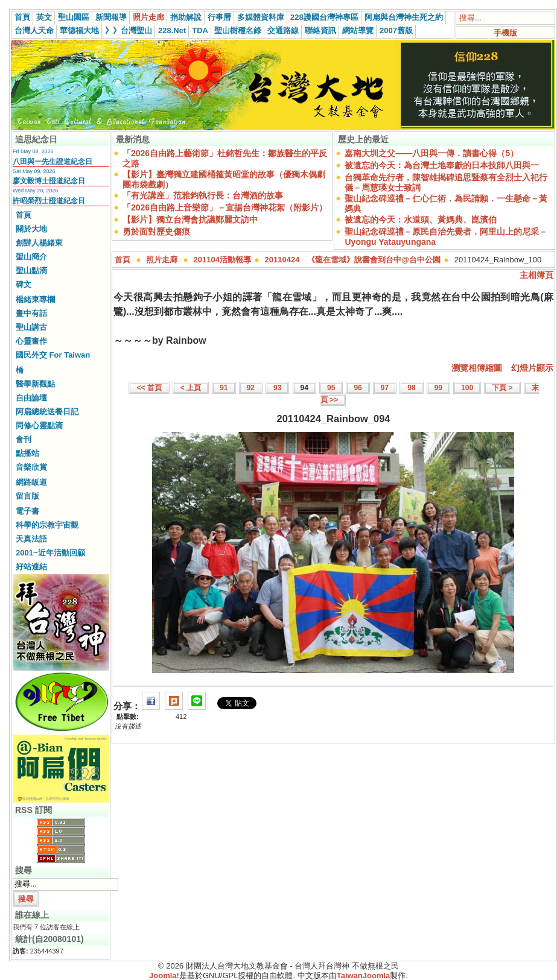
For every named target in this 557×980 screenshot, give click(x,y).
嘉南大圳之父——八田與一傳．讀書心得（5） (431, 153)
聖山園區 (74, 17)
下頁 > (502, 388)
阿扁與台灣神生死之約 (404, 17)
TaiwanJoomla (364, 975)
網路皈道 (31, 482)
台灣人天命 (34, 30)
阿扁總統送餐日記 (47, 412)
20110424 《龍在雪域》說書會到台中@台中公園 (353, 260)
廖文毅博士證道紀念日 (49, 181)
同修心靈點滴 (39, 425)
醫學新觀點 (35, 384)
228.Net (172, 30)
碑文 (24, 284)
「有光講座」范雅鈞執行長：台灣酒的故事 (203, 195)
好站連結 (31, 567)
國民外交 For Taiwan (53, 355)
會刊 (24, 439)
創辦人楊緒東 (39, 243)
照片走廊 (148, 17)
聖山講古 (31, 327)
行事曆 (219, 17)
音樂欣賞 (31, 467)
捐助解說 (186, 17)
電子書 (27, 511)
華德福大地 (79, 30)
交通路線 (283, 30)
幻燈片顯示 (532, 368)
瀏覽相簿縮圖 (477, 368)
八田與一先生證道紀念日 (53, 162)
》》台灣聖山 (129, 30)
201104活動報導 (222, 260)
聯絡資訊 (320, 30)
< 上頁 (191, 388)
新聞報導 (111, 17)
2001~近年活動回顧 (50, 553)
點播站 (27, 453)
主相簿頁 (536, 275)
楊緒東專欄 (35, 299)
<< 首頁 (149, 388)
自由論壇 (31, 398)
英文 (44, 17)
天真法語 (31, 539)
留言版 (27, 496)
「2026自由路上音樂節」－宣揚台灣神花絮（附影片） (225, 207)
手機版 (505, 33)
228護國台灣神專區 (324, 17)
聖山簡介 (31, 257)
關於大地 (31, 229)
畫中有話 (31, 313)
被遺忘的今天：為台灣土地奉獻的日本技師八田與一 (442, 165)
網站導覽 (358, 30)
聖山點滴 (31, 270)
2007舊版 (396, 30)
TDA (200, 30)
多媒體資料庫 (261, 17)
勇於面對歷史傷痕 (156, 232)
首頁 (22, 17)
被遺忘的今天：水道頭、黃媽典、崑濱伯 (421, 220)
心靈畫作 (31, 341)
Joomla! (164, 975)
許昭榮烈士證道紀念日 (49, 201)
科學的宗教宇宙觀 (47, 525)
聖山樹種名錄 (238, 30)
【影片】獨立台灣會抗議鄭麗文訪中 (190, 220)
